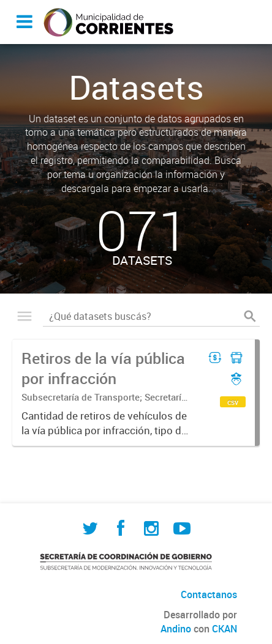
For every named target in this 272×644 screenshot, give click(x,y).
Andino (176, 629)
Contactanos (209, 594)
